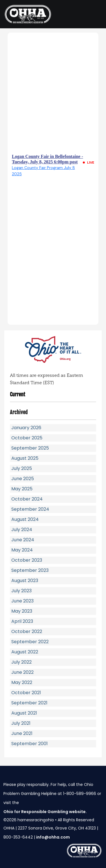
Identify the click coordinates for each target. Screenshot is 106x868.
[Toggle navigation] (95, 14)
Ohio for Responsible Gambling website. (45, 812)
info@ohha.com (53, 837)
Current (18, 394)
